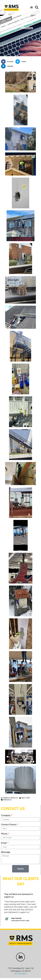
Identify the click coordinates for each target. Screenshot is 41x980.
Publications (7, 800)
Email (4, 843)
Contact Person (9, 825)
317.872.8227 (20, 974)
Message (6, 852)
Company (6, 815)
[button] (32, 7)
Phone (5, 834)
